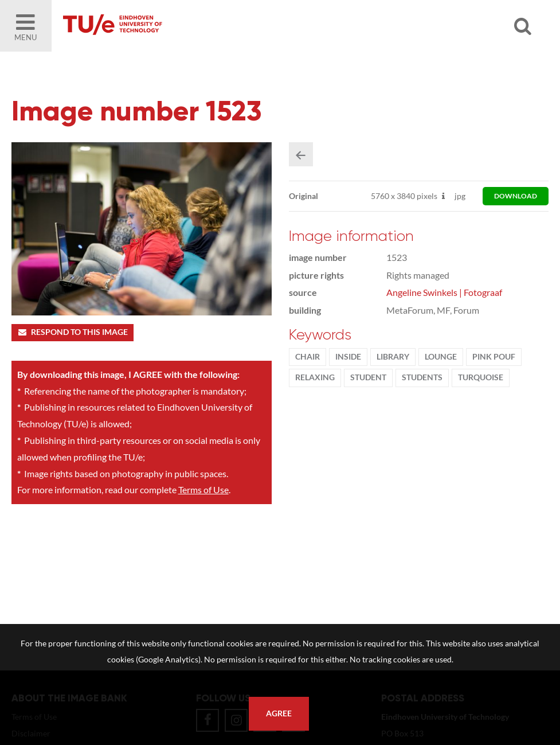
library (393, 357)
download (516, 196)
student (368, 377)
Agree (279, 713)
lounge (441, 357)
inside (348, 357)
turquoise (481, 377)
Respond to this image (73, 332)
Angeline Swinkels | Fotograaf (444, 292)
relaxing (315, 377)
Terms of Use (203, 489)
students (422, 377)
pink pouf (494, 357)
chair (308, 357)
